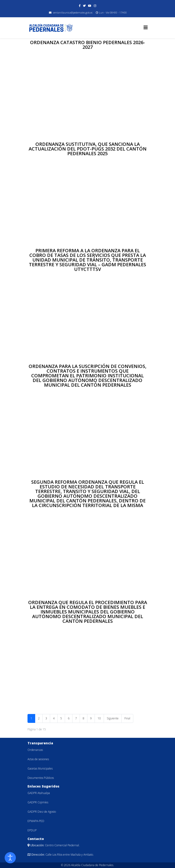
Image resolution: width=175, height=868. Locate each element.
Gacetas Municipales (40, 768)
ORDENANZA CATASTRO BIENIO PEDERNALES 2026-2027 (87, 45)
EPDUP (32, 830)
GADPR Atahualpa (39, 793)
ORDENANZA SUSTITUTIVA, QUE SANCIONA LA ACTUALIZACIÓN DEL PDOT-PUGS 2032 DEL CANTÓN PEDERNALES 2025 (88, 149)
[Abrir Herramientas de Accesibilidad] (10, 858)
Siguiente (113, 718)
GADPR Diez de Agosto (42, 812)
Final (127, 718)
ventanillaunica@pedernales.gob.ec (73, 12)
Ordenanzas (35, 750)
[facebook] (80, 6)
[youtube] (90, 6)
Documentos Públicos (41, 778)
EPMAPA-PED (36, 821)
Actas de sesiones (38, 759)
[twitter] (84, 6)
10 (99, 718)
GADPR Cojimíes (38, 802)
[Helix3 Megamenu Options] (146, 27)
